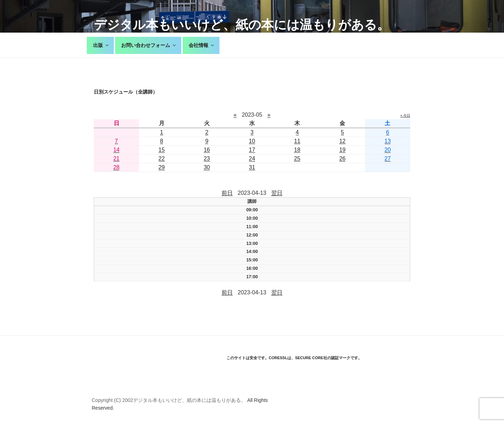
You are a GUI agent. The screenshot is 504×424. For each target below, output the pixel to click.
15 (162, 150)
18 (297, 150)
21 (117, 159)
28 (117, 167)
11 (297, 141)
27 (388, 159)
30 (207, 167)
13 (388, 141)
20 (388, 150)
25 (297, 159)
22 (162, 159)
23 (207, 159)
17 (252, 150)
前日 (227, 193)
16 (207, 150)
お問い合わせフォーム (149, 45)
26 (342, 159)
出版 (101, 45)
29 (162, 167)
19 (342, 150)
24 (252, 159)
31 (252, 167)
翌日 (277, 193)
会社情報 (202, 45)
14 (117, 150)
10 (252, 141)
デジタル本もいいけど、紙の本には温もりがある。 (242, 25)
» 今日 (405, 115)
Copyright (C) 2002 (112, 400)
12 (342, 141)
